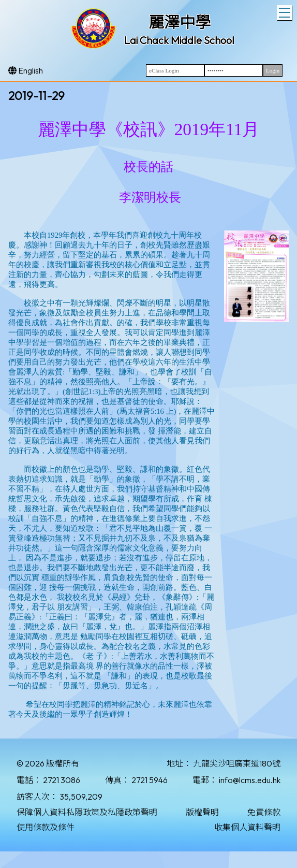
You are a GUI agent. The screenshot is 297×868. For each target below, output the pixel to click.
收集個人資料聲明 (247, 827)
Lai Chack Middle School (179, 40)
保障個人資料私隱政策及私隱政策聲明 (87, 812)
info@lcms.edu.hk (250, 780)
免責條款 (264, 812)
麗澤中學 (180, 22)
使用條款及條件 (46, 827)
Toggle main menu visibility (285, 11)
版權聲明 (202, 812)
